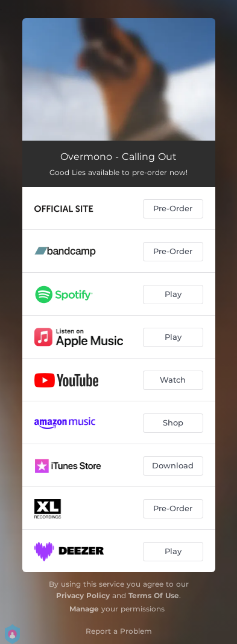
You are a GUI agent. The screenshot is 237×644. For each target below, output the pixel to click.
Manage (84, 609)
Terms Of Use (154, 595)
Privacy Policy (83, 595)
